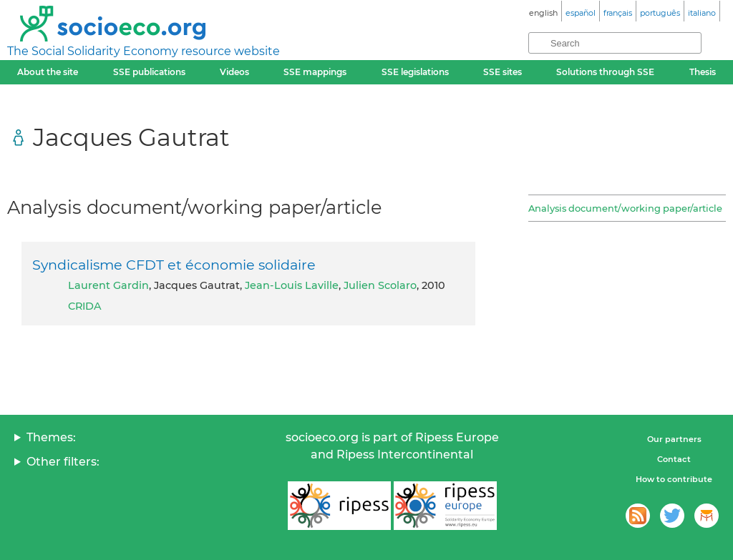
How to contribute (674, 479)
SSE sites (503, 72)
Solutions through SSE (605, 72)
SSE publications (149, 72)
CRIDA (85, 306)
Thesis (703, 72)
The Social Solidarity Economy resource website (144, 51)
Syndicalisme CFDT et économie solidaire (174, 265)
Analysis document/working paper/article (625, 208)
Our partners (674, 439)
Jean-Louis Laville (292, 285)
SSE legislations (415, 72)
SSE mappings (315, 72)
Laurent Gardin (108, 285)
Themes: (51, 437)
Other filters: (63, 462)
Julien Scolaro (380, 285)
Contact (674, 459)
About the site (48, 72)
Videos (234, 72)
